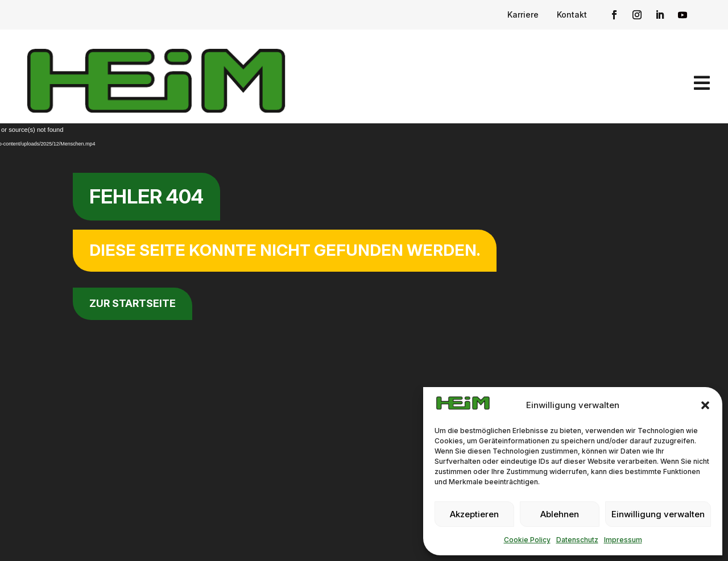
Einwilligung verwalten (658, 514)
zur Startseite (133, 303)
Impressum (623, 540)
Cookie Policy (527, 540)
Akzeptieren (474, 514)
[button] (705, 405)
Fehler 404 (146, 196)
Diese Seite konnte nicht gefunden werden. (285, 250)
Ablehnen (560, 514)
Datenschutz (577, 540)
